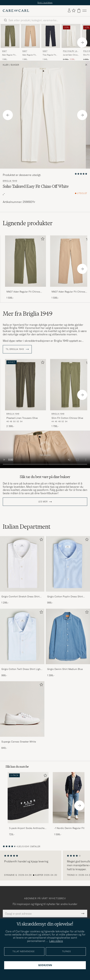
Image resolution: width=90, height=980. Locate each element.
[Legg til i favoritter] (42, 240)
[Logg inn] (69, 11)
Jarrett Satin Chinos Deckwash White (71, 55)
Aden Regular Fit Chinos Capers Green (9, 55)
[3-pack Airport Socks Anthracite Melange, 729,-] (28, 804)
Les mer (43, 502)
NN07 (4, 51)
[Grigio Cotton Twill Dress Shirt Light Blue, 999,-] (22, 643)
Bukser (15, 65)
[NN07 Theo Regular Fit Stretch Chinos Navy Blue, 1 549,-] (51, 42)
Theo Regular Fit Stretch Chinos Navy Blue (51, 55)
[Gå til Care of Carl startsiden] (16, 11)
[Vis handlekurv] (79, 11)
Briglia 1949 (10, 181)
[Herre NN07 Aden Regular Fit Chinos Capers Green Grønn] (10, 36)
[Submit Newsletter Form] (83, 914)
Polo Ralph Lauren (71, 52)
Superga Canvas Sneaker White (19, 742)
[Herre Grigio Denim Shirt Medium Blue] (68, 636)
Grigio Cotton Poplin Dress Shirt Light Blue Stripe (65, 597)
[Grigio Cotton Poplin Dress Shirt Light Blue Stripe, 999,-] (68, 570)
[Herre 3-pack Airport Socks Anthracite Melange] (28, 798)
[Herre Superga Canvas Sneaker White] (22, 709)
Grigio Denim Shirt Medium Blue (65, 669)
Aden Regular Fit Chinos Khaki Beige (30, 55)
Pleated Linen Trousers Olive (22, 418)
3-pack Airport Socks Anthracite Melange (27, 828)
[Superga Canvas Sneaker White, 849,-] (22, 715)
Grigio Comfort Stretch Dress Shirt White (20, 597)
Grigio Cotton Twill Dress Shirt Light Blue (21, 669)
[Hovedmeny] (84, 11)
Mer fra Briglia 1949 (28, 314)
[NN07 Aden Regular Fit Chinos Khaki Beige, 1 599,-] (30, 42)
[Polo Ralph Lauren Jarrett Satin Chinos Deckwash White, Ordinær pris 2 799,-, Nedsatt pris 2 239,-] (71, 42)
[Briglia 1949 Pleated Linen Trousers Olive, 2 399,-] (25, 393)
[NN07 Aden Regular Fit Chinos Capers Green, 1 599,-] (10, 42)
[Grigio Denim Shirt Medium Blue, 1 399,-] (68, 643)
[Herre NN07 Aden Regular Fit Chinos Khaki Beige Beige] (30, 36)
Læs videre (56, 941)
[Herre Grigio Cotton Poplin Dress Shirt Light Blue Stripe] (68, 564)
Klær (6, 65)
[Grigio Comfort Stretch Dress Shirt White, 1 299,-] (22, 570)
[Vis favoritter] (74, 11)
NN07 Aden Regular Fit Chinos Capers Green (23, 292)
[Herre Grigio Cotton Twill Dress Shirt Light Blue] (22, 636)
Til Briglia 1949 (17, 349)
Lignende (28, 223)
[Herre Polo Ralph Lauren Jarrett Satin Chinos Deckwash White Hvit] (71, 36)
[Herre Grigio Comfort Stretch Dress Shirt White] (22, 564)
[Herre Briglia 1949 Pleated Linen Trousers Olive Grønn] (25, 385)
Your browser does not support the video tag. (45, 449)
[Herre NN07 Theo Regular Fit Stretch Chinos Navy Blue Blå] (51, 36)
